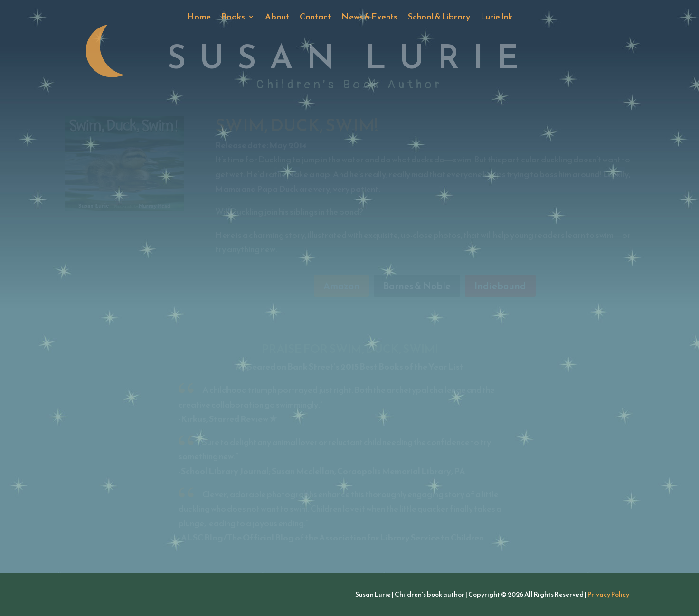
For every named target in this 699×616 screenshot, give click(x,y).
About (277, 18)
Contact (315, 18)
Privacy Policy (608, 594)
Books (233, 18)
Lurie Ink (496, 18)
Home (199, 18)
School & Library (439, 18)
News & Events (369, 18)
